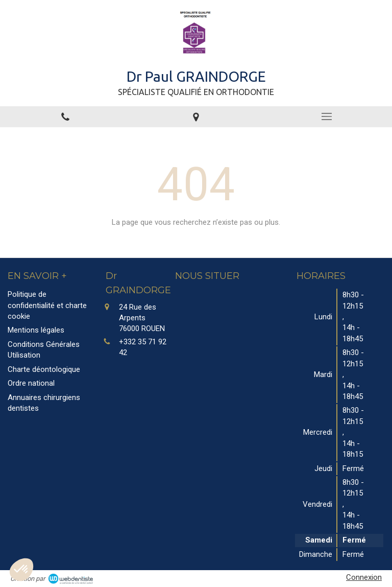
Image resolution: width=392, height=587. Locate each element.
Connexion (364, 577)
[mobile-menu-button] (327, 116)
